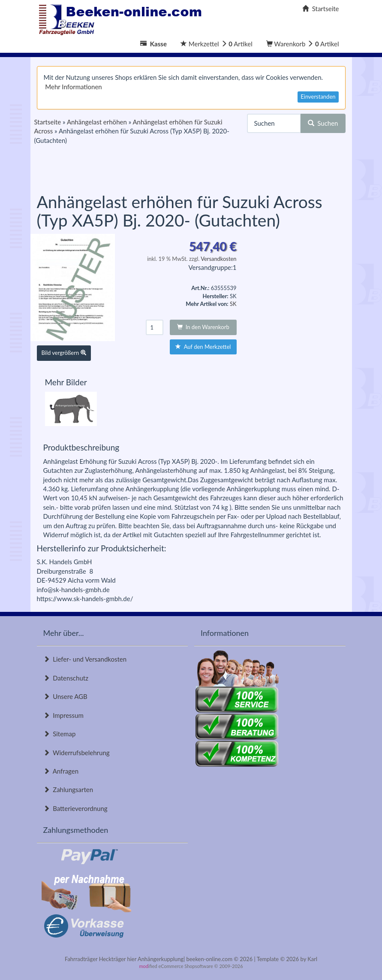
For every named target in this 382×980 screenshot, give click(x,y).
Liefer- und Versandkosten (85, 659)
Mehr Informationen (73, 87)
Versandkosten (218, 259)
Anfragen (61, 771)
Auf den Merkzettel (203, 347)
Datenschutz (66, 678)
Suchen (323, 123)
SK (233, 304)
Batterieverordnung (75, 808)
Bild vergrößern (64, 353)
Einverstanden (318, 97)
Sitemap (60, 734)
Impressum (63, 715)
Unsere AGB (65, 696)
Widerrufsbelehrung (77, 753)
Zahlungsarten (68, 789)
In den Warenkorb (203, 327)
